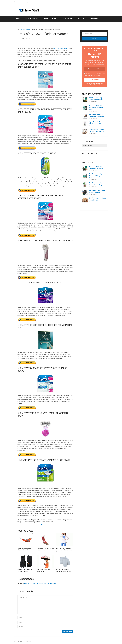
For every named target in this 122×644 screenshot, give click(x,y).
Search (94, 39)
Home (22, 29)
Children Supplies (31, 19)
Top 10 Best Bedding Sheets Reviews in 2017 (64, 570)
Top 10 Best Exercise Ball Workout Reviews (97, 191)
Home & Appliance (67, 19)
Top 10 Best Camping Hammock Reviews (24, 549)
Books (18, 19)
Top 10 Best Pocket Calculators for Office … (96, 123)
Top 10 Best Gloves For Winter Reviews (25, 570)
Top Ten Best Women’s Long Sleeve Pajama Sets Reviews (64, 550)
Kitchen (81, 19)
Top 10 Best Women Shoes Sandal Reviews (45, 549)
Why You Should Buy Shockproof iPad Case (96, 99)
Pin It (43, 525)
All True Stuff (17, 642)
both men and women (60, 49)
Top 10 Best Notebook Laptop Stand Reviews (96, 115)
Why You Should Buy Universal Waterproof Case (96, 107)
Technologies (93, 19)
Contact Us (33, 2)
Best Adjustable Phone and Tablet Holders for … (97, 131)
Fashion (45, 19)
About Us (16, 2)
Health (54, 19)
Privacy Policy (24, 2)
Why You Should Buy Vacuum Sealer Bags (96, 184)
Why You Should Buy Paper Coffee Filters (98, 199)
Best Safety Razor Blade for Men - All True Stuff (40, 583)
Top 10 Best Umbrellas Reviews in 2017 (44, 570)
